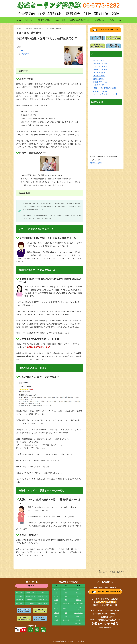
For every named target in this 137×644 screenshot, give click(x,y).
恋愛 (66, 613)
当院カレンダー (96, 163)
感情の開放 (66, 604)
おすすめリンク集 (43, 603)
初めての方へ (99, 60)
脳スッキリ (66, 620)
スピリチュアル (78, 613)
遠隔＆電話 (78, 624)
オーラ (78, 620)
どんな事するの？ (100, 66)
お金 (66, 616)
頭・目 (56, 589)
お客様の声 (25, 54)
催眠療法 (78, 600)
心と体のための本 (100, 91)
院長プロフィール (100, 82)
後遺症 (56, 600)
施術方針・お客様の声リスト (105, 70)
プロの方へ (66, 608)
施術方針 (24, 51)
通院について (99, 79)
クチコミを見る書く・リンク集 (105, 94)
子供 (66, 600)
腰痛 (56, 604)
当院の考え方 (99, 85)
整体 (78, 589)
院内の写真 (30, 600)
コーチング (78, 616)
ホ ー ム (32, 586)
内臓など (56, 613)
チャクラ (78, 593)
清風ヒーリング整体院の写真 (105, 88)
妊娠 (56, 616)
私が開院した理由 (100, 63)
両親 (66, 596)
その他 (56, 620)
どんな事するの (43, 593)
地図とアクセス (99, 76)
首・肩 (56, 596)
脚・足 (56, 608)
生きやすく (66, 589)
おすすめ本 (30, 603)
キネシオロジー (78, 604)
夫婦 (66, 593)
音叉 (78, 596)
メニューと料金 (99, 73)
